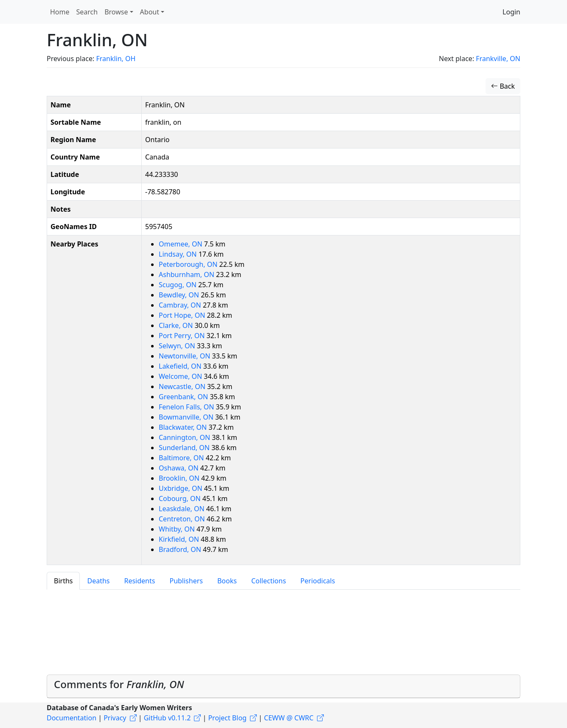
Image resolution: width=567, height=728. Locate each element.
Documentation (72, 718)
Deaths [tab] (98, 581)
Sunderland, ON (185, 448)
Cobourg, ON (181, 498)
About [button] (150, 12)
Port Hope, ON (183, 315)
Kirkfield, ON (180, 539)
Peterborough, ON (189, 264)
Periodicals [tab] (318, 581)
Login (511, 12)
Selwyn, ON (178, 346)
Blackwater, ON (184, 427)
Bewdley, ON (180, 295)
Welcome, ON (181, 376)
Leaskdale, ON (182, 509)
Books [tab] (227, 581)
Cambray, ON (181, 305)
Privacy (115, 718)
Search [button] (87, 12)
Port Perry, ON (183, 336)
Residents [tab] (139, 581)
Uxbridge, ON (181, 488)
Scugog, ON (178, 285)
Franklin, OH (116, 59)
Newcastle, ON (183, 386)
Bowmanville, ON (187, 417)
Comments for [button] (119, 684)
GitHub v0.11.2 (167, 718)
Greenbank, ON (184, 397)
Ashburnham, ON (187, 274)
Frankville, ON (498, 59)
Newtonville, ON (185, 356)
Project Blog (227, 718)
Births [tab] (63, 581)
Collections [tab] (269, 581)
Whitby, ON (178, 529)
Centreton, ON (183, 519)
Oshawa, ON (180, 468)
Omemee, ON (181, 244)
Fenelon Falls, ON (187, 407)
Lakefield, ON (181, 366)
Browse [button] (116, 12)
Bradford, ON (181, 549)
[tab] (283, 686)
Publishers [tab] (186, 581)
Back (503, 86)
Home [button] (60, 12)
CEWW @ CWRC (289, 718)
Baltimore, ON (182, 458)
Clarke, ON (177, 325)
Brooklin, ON (180, 478)
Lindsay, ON (179, 254)
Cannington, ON (185, 437)
